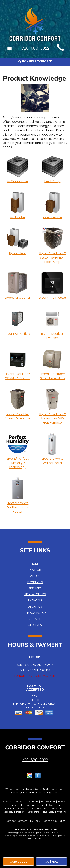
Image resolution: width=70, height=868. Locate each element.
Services (35, 588)
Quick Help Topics (35, 61)
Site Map (35, 619)
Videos (35, 576)
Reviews (35, 570)
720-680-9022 (35, 760)
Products (35, 582)
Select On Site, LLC (46, 830)
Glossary (35, 625)
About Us (35, 607)
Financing (35, 600)
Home (35, 564)
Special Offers (35, 594)
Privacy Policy (35, 613)
